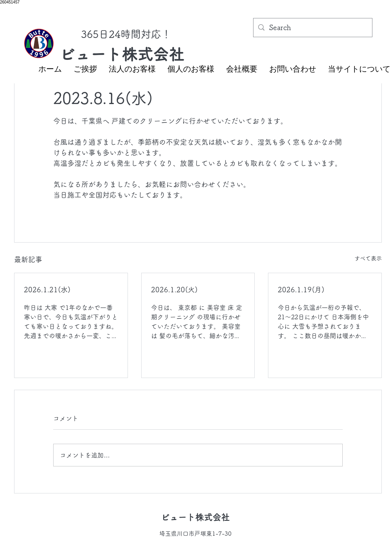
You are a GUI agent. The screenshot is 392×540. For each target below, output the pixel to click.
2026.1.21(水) (47, 290)
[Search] (312, 28)
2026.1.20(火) (174, 290)
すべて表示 (368, 258)
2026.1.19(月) (301, 290)
